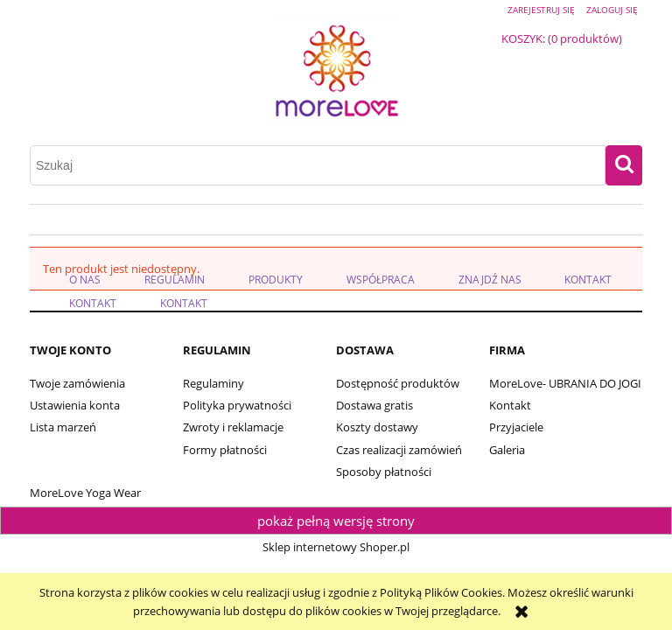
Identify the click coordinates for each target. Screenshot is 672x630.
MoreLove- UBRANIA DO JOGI (565, 383)
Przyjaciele (516, 427)
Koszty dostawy (377, 427)
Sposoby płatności (384, 472)
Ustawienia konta (75, 405)
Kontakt (510, 405)
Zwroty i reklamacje (233, 427)
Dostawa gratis (374, 405)
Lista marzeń (63, 427)
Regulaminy (213, 383)
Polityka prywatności (237, 405)
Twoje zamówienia (77, 383)
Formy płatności (225, 450)
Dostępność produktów (398, 383)
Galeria (507, 450)
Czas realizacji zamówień (399, 450)
